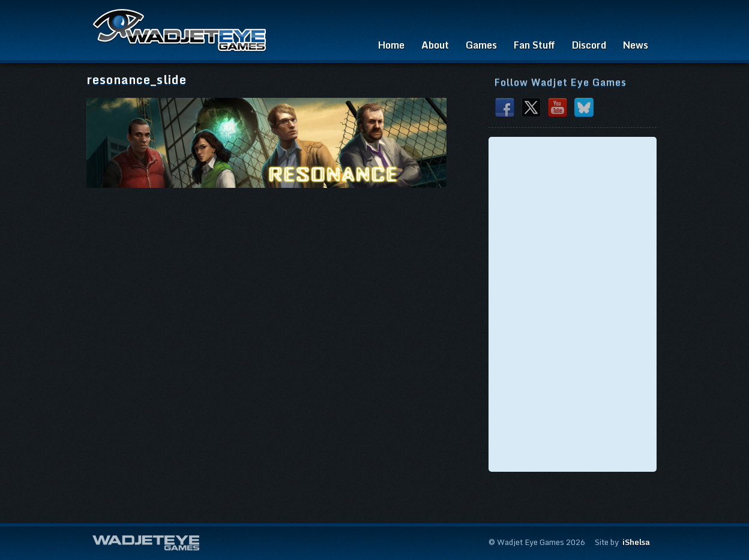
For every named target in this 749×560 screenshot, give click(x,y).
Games (481, 45)
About (435, 45)
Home (391, 45)
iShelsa (636, 542)
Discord (589, 45)
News (636, 45)
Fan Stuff (534, 45)
